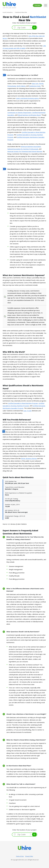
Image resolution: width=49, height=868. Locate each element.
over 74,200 (27, 411)
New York (35, 83)
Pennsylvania (12, 86)
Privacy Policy (29, 856)
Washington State (35, 86)
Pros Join (37, 5)
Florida (41, 83)
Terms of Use (20, 856)
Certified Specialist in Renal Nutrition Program (23, 403)
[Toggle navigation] (46, 5)
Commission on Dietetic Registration (19, 113)
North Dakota (21, 86)
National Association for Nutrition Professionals (23, 149)
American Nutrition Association (31, 146)
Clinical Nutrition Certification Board (29, 115)
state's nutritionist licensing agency (27, 98)
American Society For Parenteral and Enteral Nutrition (25, 151)
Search (34, 28)
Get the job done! (9, 8)
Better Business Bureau (29, 458)
